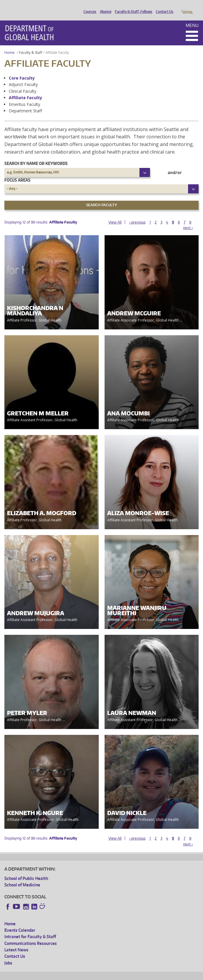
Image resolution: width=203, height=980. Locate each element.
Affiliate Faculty (25, 89)
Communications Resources (31, 935)
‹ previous (137, 214)
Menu (192, 17)
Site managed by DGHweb (141, 975)
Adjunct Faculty (23, 76)
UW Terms (106, 975)
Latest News (16, 942)
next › (188, 220)
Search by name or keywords (36, 155)
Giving (187, 7)
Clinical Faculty (23, 83)
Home (10, 44)
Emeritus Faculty (24, 96)
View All (115, 214)
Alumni (104, 7)
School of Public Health (26, 870)
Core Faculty (22, 70)
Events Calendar (20, 922)
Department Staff (25, 103)
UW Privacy (82, 975)
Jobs (8, 955)
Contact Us (163, 7)
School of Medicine (22, 877)
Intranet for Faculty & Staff (30, 928)
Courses (88, 7)
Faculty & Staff (31, 44)
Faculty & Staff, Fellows (132, 7)
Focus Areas (17, 172)
